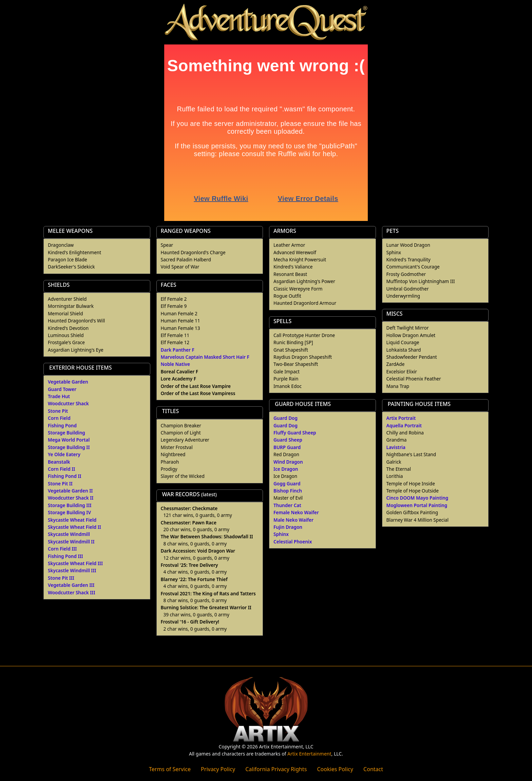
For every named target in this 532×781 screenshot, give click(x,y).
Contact (373, 769)
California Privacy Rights (276, 769)
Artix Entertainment (309, 754)
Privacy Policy (218, 769)
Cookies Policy (335, 769)
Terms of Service (170, 769)
